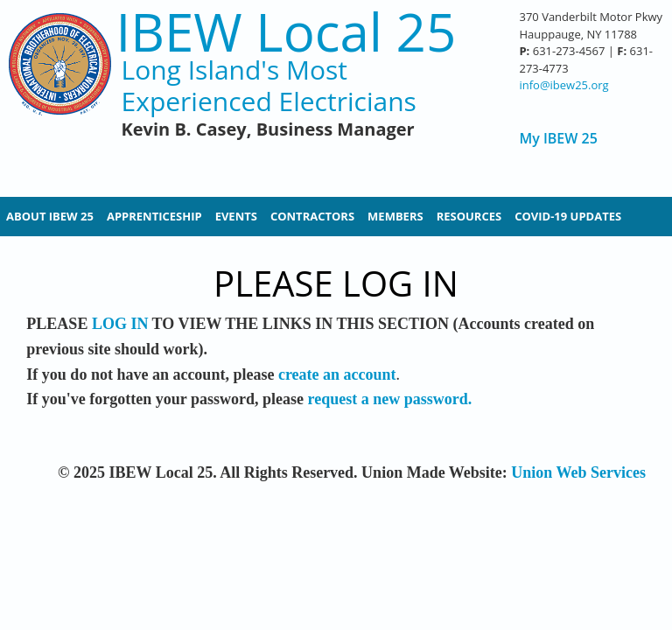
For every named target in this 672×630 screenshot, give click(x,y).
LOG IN (120, 324)
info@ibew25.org (563, 85)
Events (236, 216)
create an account (337, 374)
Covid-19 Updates (568, 216)
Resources (469, 216)
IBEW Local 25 (287, 32)
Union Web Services (578, 472)
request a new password (388, 399)
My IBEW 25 (558, 139)
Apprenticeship (154, 216)
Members (395, 216)
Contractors (312, 216)
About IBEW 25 (50, 216)
